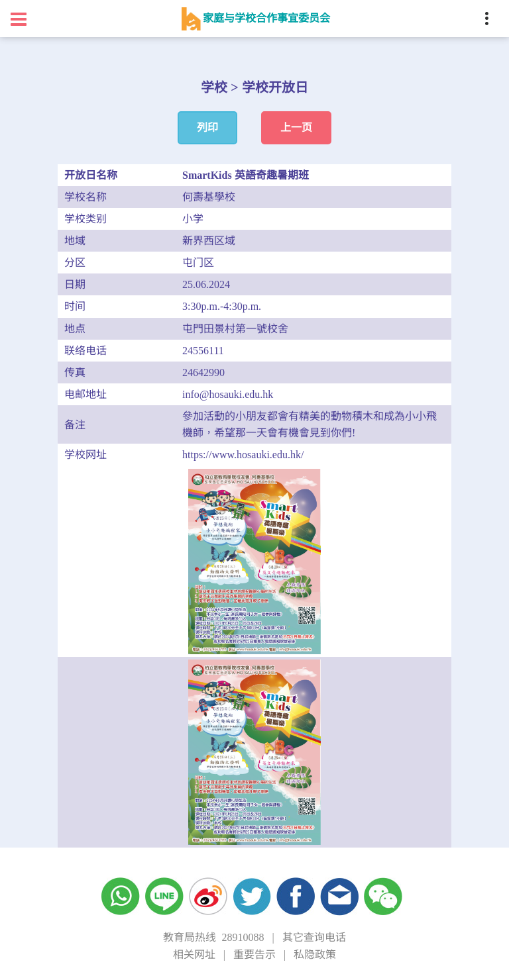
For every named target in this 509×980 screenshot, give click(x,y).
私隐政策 (315, 955)
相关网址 (194, 955)
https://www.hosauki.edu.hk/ (243, 455)
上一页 (296, 127)
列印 (207, 127)
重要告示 (254, 955)
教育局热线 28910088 (213, 937)
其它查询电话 (314, 937)
